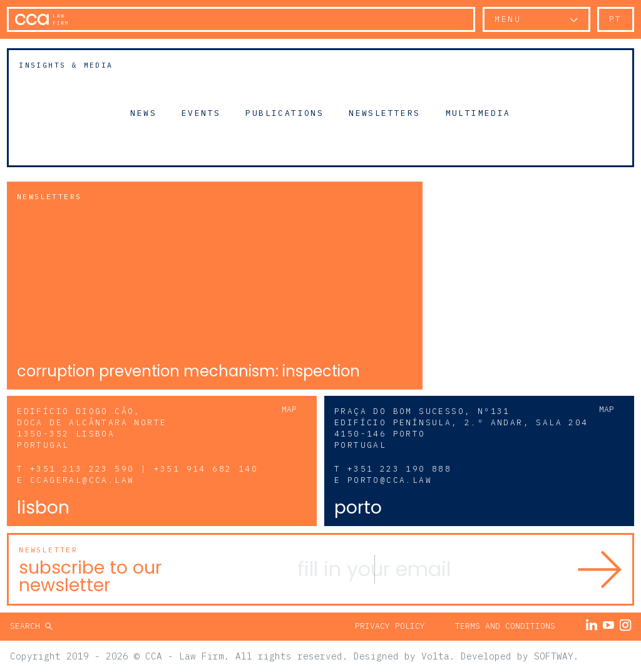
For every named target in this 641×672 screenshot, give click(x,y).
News (143, 113)
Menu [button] (508, 19)
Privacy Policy (390, 626)
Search (28, 626)
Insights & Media (66, 65)
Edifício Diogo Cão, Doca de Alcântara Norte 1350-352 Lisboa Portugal (92, 428)
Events (201, 113)
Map (289, 409)
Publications (285, 113)
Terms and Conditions (505, 626)
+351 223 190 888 (399, 469)
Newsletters (384, 113)
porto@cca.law (390, 480)
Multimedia (478, 113)
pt (616, 19)
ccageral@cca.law (82, 480)
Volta (435, 656)
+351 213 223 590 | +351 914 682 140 (144, 469)
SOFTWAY (554, 656)
